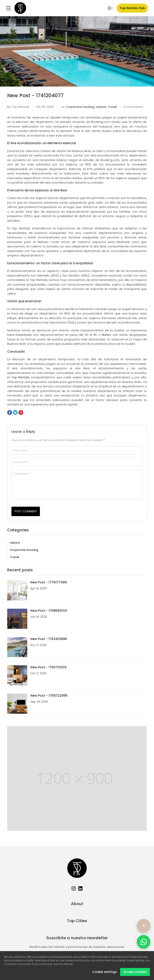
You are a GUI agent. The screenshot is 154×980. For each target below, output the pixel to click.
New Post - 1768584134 (49, 611)
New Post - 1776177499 (49, 582)
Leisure (101, 107)
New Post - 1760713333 (48, 667)
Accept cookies (135, 972)
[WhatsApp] (144, 942)
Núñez (106, 335)
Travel (112, 107)
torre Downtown (19, 335)
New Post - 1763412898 (49, 639)
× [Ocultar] (144, 926)
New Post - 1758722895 (49, 696)
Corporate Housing (80, 107)
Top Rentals (20, 377)
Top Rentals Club (132, 8)
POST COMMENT (26, 511)
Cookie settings (105, 972)
